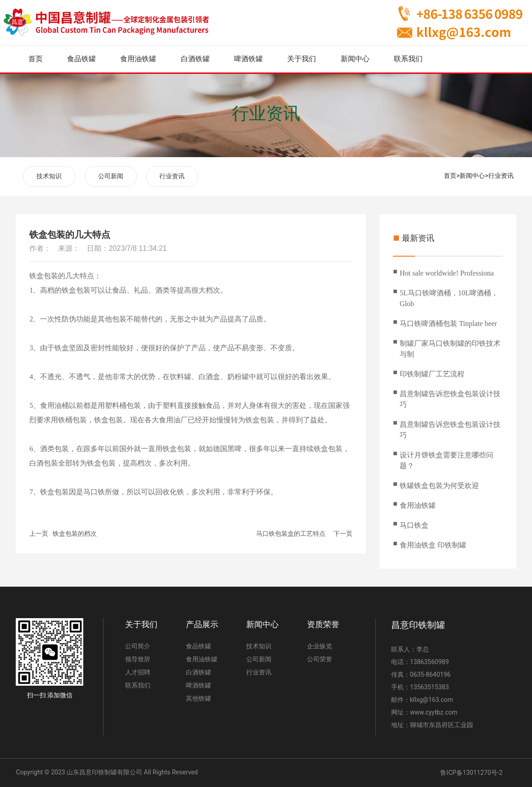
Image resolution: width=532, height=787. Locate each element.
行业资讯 (266, 113)
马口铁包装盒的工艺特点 (291, 534)
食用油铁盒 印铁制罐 (433, 545)
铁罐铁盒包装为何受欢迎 (439, 486)
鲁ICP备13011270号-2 (471, 773)
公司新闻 (111, 176)
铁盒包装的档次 (75, 534)
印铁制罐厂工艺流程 (432, 374)
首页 (450, 176)
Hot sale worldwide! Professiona (447, 273)
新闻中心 (472, 176)
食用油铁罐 (418, 505)
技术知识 (49, 176)
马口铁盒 (414, 525)
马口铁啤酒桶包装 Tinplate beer (448, 323)
